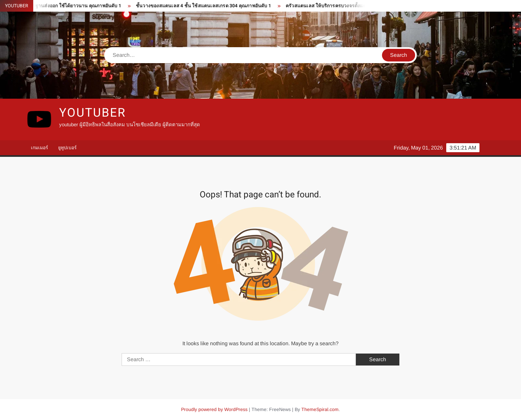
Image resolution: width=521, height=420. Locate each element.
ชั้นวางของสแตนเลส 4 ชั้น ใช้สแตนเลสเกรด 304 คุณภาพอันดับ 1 (205, 6)
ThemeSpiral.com (320, 409)
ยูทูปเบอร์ (67, 148)
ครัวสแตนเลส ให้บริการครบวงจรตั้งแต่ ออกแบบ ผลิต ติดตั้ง (348, 6)
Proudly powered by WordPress (214, 409)
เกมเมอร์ (40, 148)
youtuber (92, 113)
